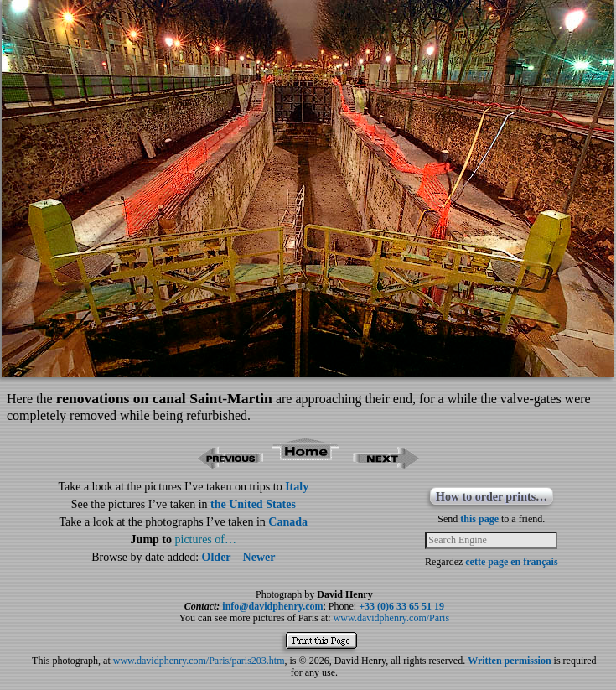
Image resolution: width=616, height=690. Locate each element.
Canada (288, 522)
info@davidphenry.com (272, 606)
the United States (253, 504)
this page (479, 519)
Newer (259, 557)
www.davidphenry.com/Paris (391, 618)
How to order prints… (492, 497)
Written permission (509, 661)
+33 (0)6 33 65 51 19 (401, 606)
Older (217, 557)
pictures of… (206, 540)
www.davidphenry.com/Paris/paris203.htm (199, 661)
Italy (297, 487)
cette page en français (511, 562)
